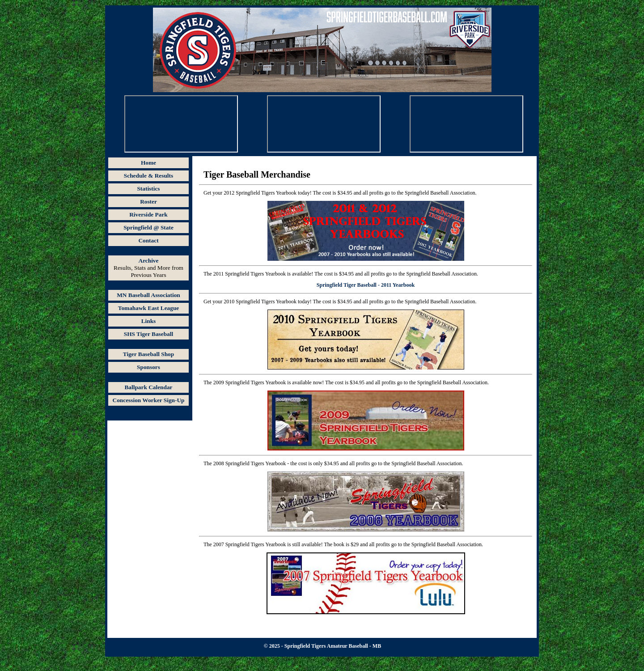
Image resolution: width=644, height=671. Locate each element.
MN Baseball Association (148, 295)
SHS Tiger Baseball (148, 334)
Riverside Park (148, 214)
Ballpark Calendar (148, 387)
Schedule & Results (148, 176)
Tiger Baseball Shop (148, 354)
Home (148, 163)
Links (149, 321)
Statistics (148, 189)
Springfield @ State (148, 227)
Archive (149, 261)
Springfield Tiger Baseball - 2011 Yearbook (366, 285)
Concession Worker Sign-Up (149, 400)
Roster (148, 202)
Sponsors (148, 367)
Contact (148, 240)
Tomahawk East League (149, 308)
